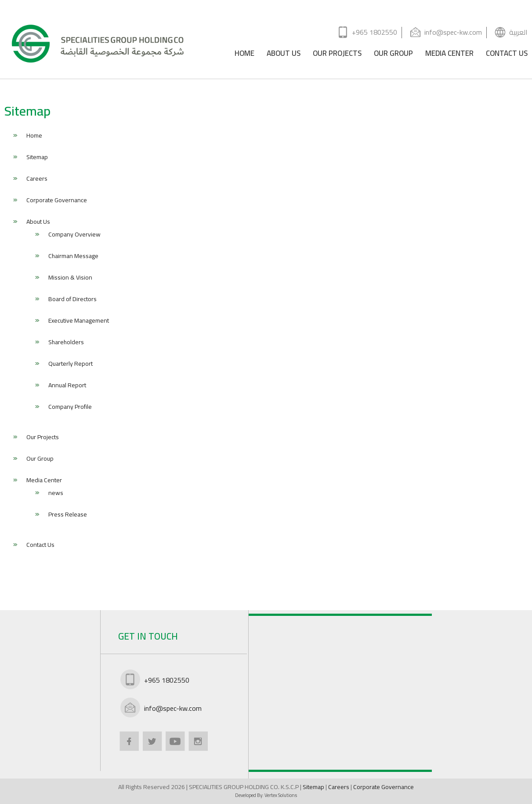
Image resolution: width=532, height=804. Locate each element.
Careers (37, 179)
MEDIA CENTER (449, 55)
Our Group (40, 459)
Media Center (44, 481)
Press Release (68, 515)
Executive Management (79, 321)
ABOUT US (284, 55)
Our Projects (43, 438)
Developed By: (266, 795)
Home (34, 136)
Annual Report (67, 386)
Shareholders (66, 343)
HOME (244, 55)
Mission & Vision (70, 278)
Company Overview (74, 235)
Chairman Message (73, 257)
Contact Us (40, 546)
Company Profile (70, 407)
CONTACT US (507, 55)
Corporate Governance (57, 201)
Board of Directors (72, 300)
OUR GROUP (393, 55)
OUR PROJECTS (337, 55)
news (56, 494)
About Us (38, 222)
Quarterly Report (71, 364)
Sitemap (37, 158)
